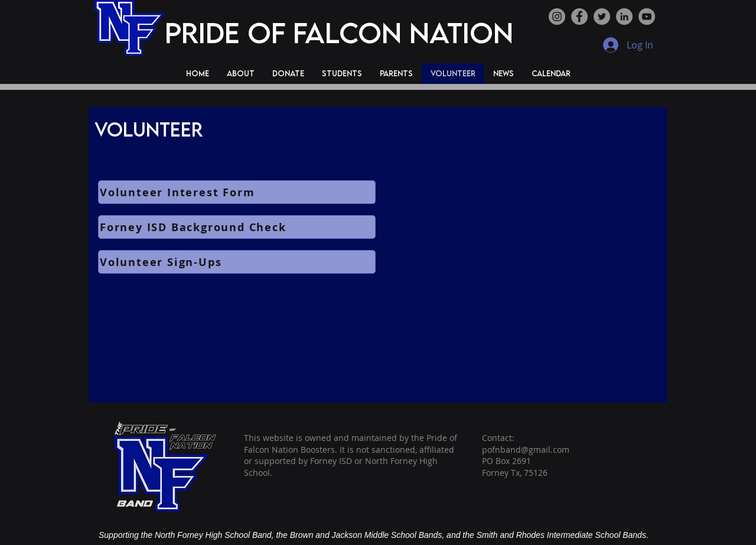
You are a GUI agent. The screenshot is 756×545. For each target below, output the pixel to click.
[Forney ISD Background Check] (237, 227)
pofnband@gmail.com (526, 450)
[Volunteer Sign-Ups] (237, 262)
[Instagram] (557, 17)
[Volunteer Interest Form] (237, 192)
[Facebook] (579, 17)
